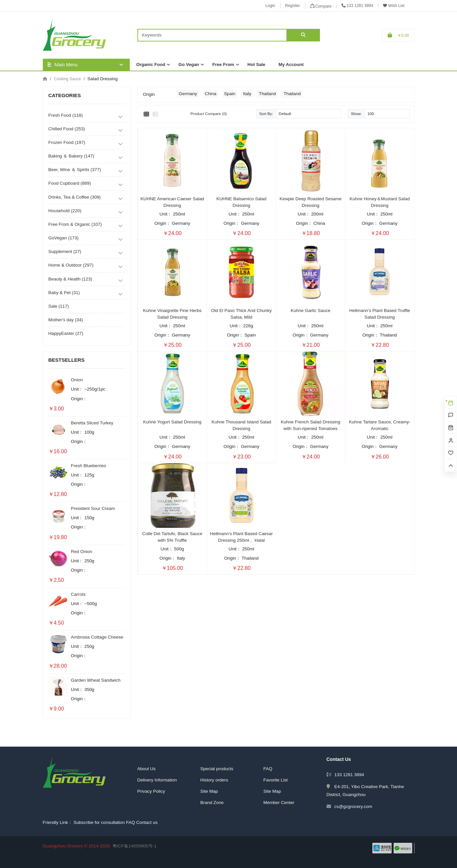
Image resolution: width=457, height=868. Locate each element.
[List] (155, 114)
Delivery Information (157, 780)
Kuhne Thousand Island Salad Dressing (241, 425)
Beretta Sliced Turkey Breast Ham (92, 423)
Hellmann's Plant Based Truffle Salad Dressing (380, 314)
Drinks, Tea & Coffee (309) (75, 197)
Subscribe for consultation (99, 822)
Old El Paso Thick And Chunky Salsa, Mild (241, 314)
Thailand (267, 94)
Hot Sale (257, 64)
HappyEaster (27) (66, 333)
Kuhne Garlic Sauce (311, 310)
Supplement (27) (65, 251)
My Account (291, 64)
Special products (217, 769)
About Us (147, 769)
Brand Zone (212, 803)
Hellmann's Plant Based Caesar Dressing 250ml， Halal (241, 537)
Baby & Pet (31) (64, 293)
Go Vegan (189, 64)
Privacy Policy (151, 791)
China (211, 94)
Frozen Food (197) (67, 142)
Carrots (78, 594)
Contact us (147, 822)
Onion (77, 380)
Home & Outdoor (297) (71, 265)
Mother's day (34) (66, 320)
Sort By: (266, 114)
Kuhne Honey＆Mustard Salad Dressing (380, 202)
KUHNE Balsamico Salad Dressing (241, 202)
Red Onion (82, 552)
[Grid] (146, 114)
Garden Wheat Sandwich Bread (96, 681)
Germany (188, 94)
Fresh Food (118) (66, 115)
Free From (223, 64)
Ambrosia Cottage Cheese (97, 637)
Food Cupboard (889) (70, 183)
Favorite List (276, 780)
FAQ (268, 769)
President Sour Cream (93, 508)
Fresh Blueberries (89, 466)
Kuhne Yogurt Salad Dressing (172, 422)
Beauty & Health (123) (70, 279)
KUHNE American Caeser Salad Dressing (172, 202)
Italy (247, 94)
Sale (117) (59, 306)
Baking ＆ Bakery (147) (71, 156)
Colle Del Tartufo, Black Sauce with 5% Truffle (172, 537)
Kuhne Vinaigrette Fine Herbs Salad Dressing (172, 314)
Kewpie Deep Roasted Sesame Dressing (310, 202)
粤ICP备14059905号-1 (135, 846)
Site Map (209, 791)
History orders (214, 780)
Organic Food (151, 64)
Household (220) (65, 211)
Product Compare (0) (209, 114)
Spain (230, 94)
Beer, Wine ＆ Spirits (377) (75, 170)
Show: (356, 114)
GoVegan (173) (64, 238)
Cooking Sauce (67, 79)
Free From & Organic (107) (75, 224)
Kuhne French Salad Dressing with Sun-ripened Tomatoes (310, 425)
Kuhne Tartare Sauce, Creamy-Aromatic (380, 425)
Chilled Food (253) (67, 129)
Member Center (279, 803)
